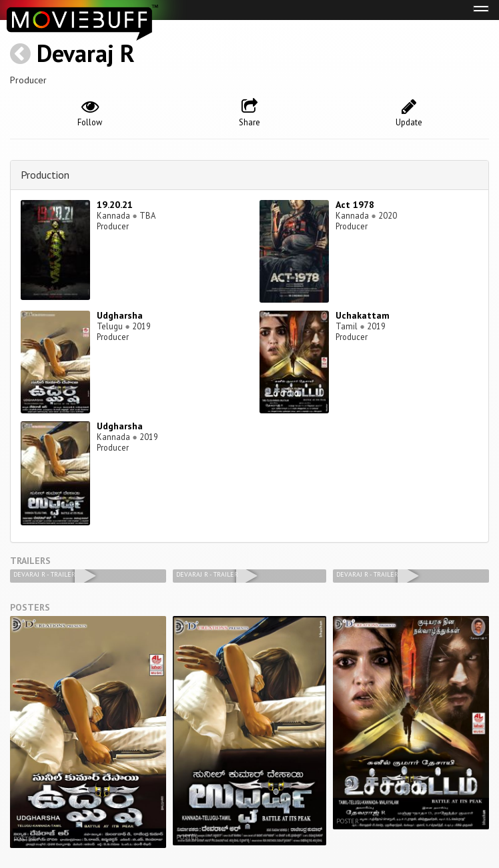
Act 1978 (355, 205)
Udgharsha (120, 315)
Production (45, 175)
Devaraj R (86, 53)
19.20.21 (115, 205)
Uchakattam (363, 315)
